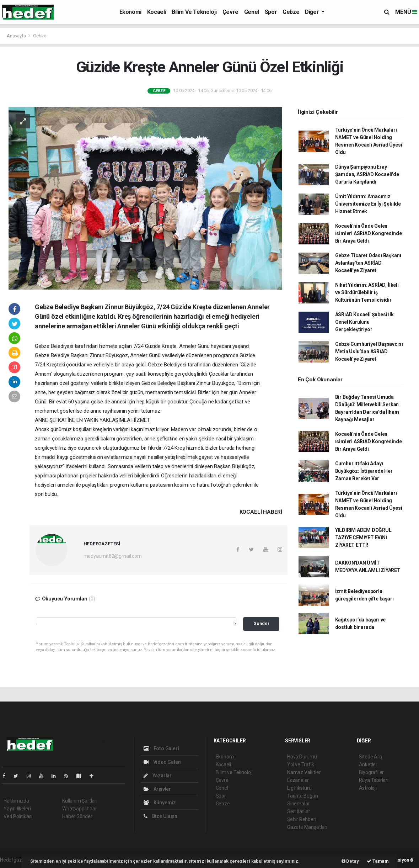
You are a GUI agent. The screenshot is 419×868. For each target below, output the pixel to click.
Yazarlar (158, 776)
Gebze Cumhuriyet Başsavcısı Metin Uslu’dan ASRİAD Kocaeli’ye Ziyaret (369, 351)
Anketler (368, 764)
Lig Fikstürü (299, 788)
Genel (252, 12)
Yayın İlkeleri (17, 809)
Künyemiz (160, 803)
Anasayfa (17, 36)
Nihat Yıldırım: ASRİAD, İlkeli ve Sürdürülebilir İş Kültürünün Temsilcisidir (367, 292)
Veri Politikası (18, 816)
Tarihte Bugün (303, 796)
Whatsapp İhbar (79, 809)
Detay (350, 861)
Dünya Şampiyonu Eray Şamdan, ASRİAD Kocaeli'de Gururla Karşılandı (367, 174)
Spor (271, 12)
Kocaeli (157, 12)
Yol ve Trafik (301, 764)
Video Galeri (162, 762)
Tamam (378, 861)
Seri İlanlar (299, 811)
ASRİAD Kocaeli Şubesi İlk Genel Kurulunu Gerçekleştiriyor (364, 322)
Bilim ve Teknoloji (194, 12)
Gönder (261, 623)
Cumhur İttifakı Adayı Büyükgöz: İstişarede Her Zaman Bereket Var (364, 471)
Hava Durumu (302, 757)
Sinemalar (298, 804)
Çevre (230, 12)
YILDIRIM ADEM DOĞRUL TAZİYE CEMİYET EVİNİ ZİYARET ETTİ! (363, 538)
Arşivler (157, 789)
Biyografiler (372, 772)
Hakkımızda (16, 801)
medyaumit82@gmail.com (113, 556)
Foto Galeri (161, 748)
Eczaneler (298, 780)
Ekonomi (130, 12)
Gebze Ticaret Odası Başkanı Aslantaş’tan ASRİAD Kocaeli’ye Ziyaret (368, 263)
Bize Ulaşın (160, 816)
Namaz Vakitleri (304, 772)
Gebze (291, 12)
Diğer (313, 12)
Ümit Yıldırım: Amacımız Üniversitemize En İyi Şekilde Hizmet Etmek (368, 204)
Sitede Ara (370, 757)
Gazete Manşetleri (307, 827)
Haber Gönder (77, 816)
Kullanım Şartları (80, 801)
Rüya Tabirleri (374, 780)
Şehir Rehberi (302, 819)
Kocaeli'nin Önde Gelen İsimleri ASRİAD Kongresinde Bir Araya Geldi (369, 233)
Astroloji (368, 788)
